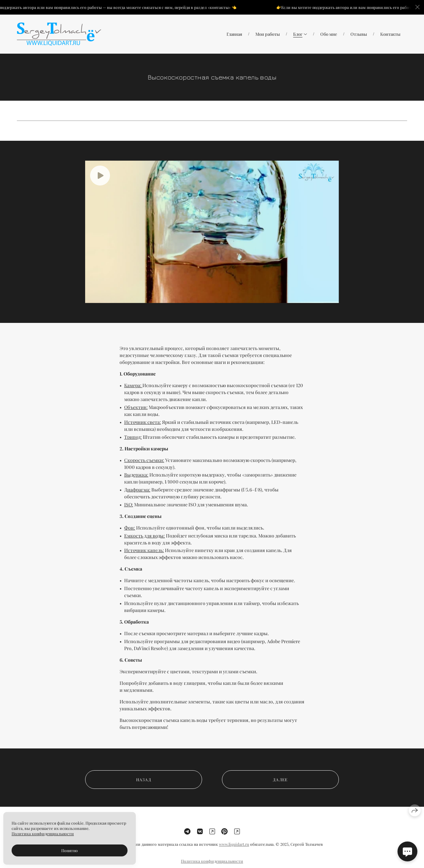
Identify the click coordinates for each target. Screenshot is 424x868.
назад (144, 784)
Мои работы (268, 34)
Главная (234, 34)
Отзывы (359, 34)
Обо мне (329, 34)
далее (280, 784)
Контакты (390, 34)
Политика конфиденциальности (43, 834)
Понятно (70, 850)
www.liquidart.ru (234, 849)
